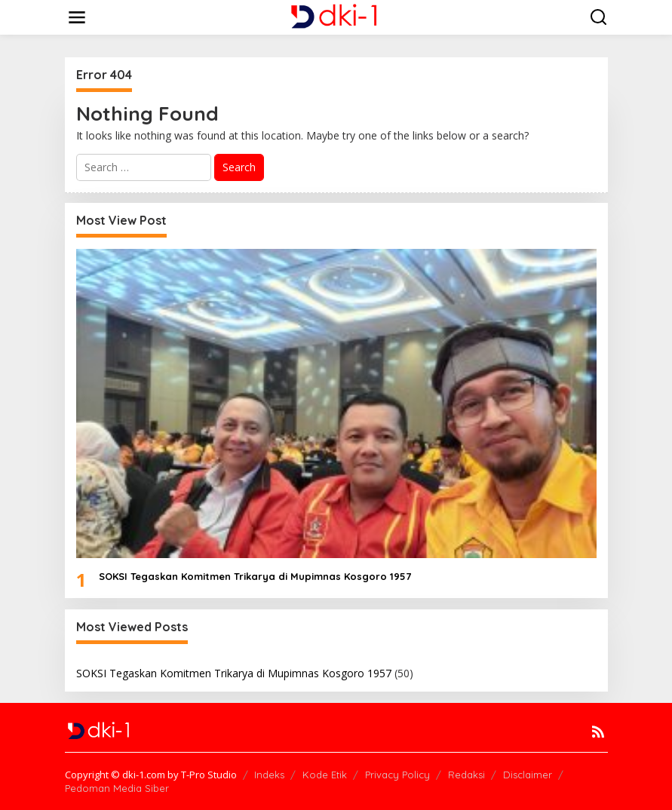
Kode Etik (325, 775)
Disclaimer (528, 775)
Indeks (269, 775)
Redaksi (466, 775)
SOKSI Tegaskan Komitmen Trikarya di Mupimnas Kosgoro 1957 (255, 576)
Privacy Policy (397, 775)
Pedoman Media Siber (117, 788)
